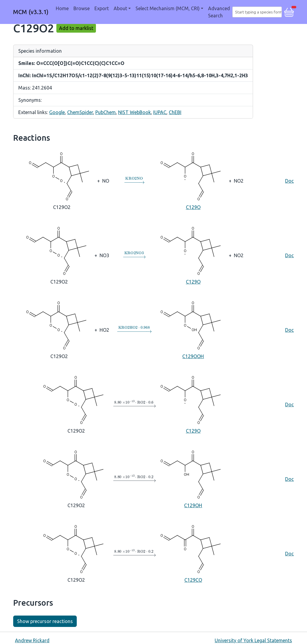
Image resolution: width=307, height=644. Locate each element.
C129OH (193, 478)
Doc (289, 181)
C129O (193, 180)
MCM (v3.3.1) (31, 12)
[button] (289, 11)
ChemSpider (80, 112)
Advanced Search (219, 12)
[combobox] (258, 12)
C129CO (193, 553)
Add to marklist (76, 28)
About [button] (120, 8)
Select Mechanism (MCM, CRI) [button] (168, 8)
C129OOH (193, 329)
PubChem (106, 112)
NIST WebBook (134, 112)
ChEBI (175, 112)
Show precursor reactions (45, 621)
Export (102, 8)
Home (62, 8)
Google (57, 112)
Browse (82, 8)
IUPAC (160, 112)
